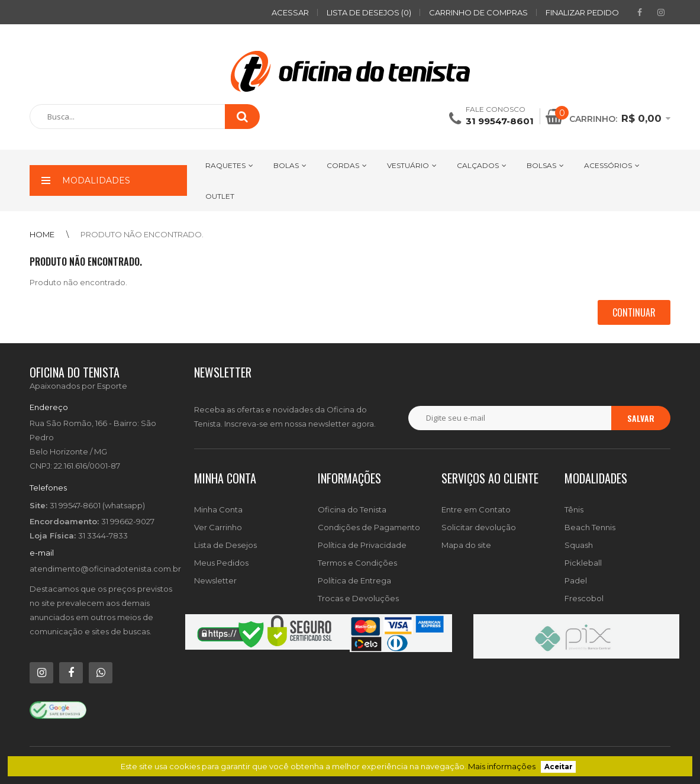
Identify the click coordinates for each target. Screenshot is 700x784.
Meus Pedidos (221, 563)
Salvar (641, 418)
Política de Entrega (354, 580)
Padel (576, 580)
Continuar (634, 312)
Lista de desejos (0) (369, 12)
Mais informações (502, 766)
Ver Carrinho (218, 527)
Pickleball (583, 563)
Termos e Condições (357, 563)
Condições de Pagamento (369, 527)
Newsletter (215, 580)
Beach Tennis (590, 527)
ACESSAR (290, 12)
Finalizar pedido (582, 12)
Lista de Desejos (225, 545)
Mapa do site (466, 545)
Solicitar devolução (479, 527)
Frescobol (584, 598)
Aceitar (559, 767)
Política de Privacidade (362, 545)
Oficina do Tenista (352, 509)
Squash (579, 545)
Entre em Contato (476, 509)
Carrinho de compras (478, 12)
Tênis (574, 509)
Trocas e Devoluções (358, 598)
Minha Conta (218, 509)
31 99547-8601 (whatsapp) (97, 505)
